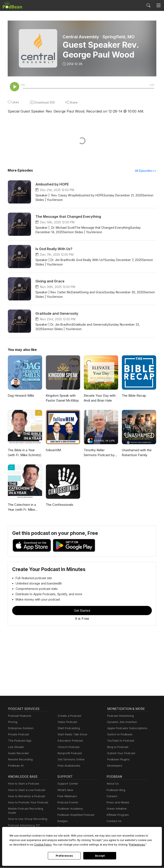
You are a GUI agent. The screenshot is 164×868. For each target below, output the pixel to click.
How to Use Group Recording (26, 815)
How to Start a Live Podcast (26, 791)
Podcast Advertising (120, 716)
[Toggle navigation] (158, 5)
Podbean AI (15, 766)
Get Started (82, 611)
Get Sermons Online (70, 760)
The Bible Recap (134, 396)
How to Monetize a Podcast (25, 797)
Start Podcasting (68, 729)
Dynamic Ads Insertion (121, 723)
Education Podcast (69, 741)
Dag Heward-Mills (20, 396)
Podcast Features (19, 716)
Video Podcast (67, 723)
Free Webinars (67, 797)
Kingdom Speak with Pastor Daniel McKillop (62, 398)
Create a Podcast (69, 716)
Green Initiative (116, 809)
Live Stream (16, 748)
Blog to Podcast (117, 748)
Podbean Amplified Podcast (75, 815)
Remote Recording (20, 760)
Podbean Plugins (118, 760)
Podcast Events (67, 803)
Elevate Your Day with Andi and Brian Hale (99, 398)
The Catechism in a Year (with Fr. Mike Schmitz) (21, 508)
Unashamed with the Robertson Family (136, 453)
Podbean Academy (69, 809)
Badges (62, 822)
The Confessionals (59, 505)
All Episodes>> (146, 171)
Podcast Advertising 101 (23, 822)
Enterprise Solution (20, 729)
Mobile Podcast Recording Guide (29, 809)
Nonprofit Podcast (69, 754)
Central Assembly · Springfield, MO (98, 37)
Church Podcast (68, 748)
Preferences (64, 856)
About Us (112, 784)
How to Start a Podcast (23, 784)
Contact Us (113, 822)
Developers (114, 766)
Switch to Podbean (119, 735)
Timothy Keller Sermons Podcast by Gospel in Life (101, 453)
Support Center (67, 784)
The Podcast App (19, 741)
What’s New (65, 791)
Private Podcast (18, 735)
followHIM (53, 450)
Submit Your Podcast (120, 754)
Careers (112, 797)
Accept (100, 856)
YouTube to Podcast (120, 741)
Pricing (12, 723)
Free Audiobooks (68, 766)
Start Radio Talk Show (72, 735)
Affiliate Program (117, 815)
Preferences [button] (93, 844)
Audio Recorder (18, 754)
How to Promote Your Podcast (27, 803)
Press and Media (117, 803)
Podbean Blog (115, 791)
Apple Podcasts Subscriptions (126, 729)
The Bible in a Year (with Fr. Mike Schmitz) (25, 453)
